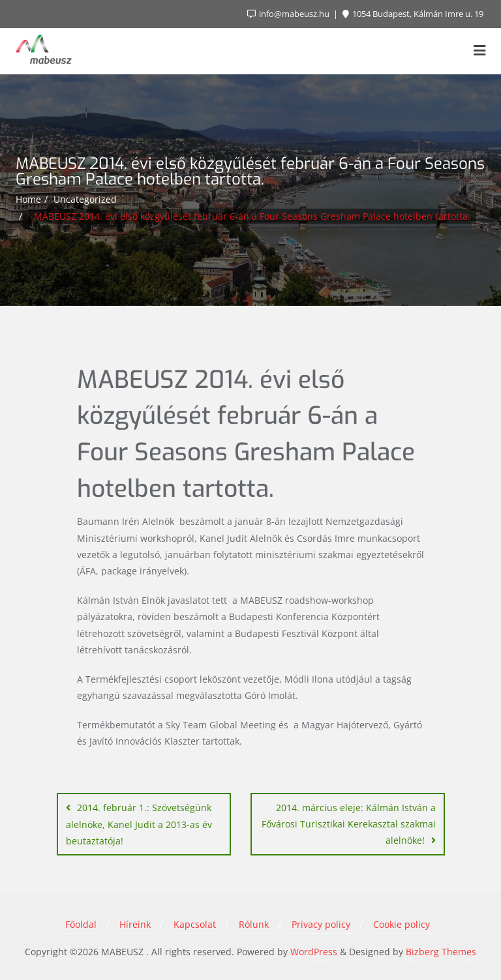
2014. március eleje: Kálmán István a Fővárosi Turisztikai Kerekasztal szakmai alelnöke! (349, 824)
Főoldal (81, 924)
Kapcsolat (195, 924)
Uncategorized (85, 199)
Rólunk (254, 924)
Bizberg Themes (441, 952)
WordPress (314, 952)
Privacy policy (321, 924)
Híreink (135, 924)
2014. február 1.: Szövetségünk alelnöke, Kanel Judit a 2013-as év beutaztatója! (139, 824)
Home (28, 199)
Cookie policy (402, 924)
